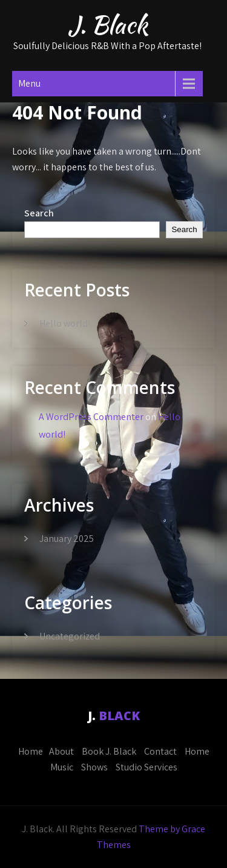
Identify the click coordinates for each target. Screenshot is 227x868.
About (61, 751)
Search (39, 213)
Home (31, 751)
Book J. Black (109, 751)
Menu (29, 83)
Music (62, 767)
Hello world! (65, 323)
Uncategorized (70, 636)
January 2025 (67, 539)
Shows (94, 767)
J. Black (108, 25)
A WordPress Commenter (91, 417)
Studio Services (146, 767)
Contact (160, 751)
